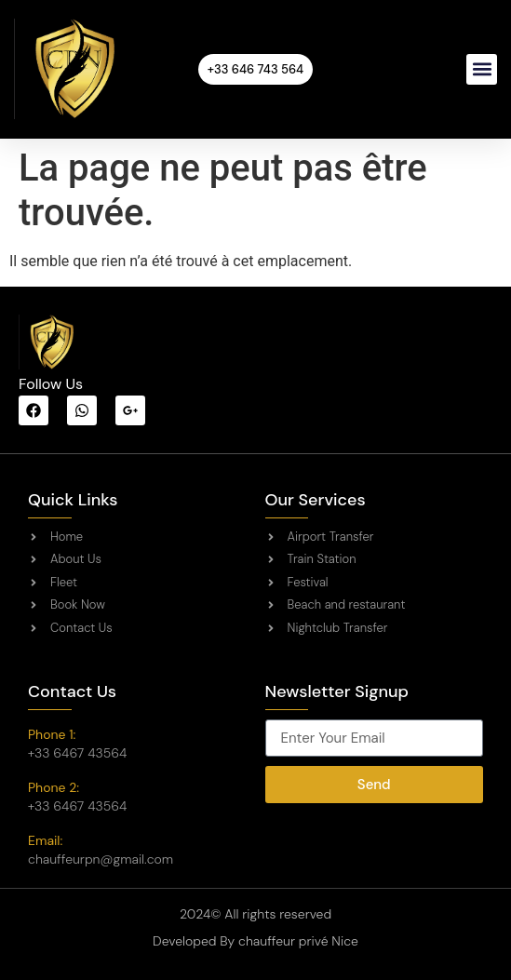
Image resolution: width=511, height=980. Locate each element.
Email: (45, 840)
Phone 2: (54, 787)
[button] (482, 69)
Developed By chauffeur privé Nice (255, 941)
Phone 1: (52, 734)
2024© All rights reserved (255, 914)
